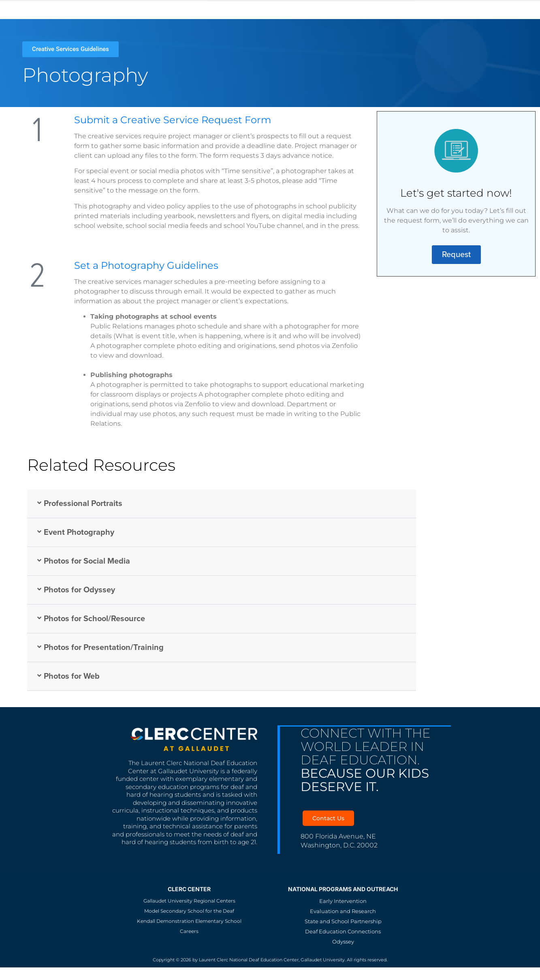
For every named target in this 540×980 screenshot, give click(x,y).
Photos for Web (72, 676)
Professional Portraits (83, 504)
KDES (176, 9)
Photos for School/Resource (94, 619)
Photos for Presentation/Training (104, 648)
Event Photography (79, 532)
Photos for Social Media (87, 561)
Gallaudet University (84, 9)
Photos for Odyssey (79, 590)
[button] (222, 504)
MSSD (145, 9)
